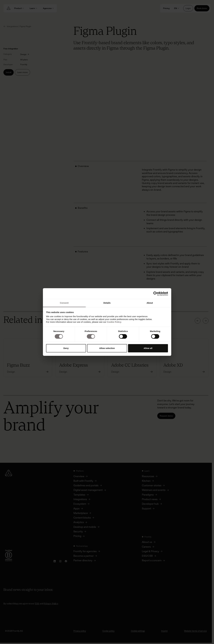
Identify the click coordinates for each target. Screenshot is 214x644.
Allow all (148, 348)
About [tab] (150, 303)
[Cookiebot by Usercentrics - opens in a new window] (155, 294)
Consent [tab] (64, 303)
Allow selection (107, 348)
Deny (66, 348)
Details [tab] (107, 303)
